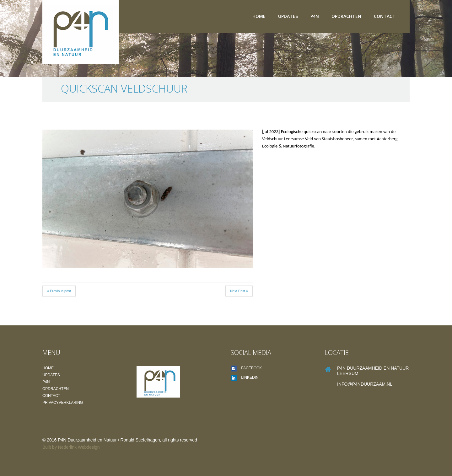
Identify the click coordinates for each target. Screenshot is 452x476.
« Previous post (59, 291)
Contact (385, 16)
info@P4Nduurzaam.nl (365, 384)
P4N (315, 16)
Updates (288, 16)
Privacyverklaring (63, 403)
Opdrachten (346, 16)
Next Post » (239, 291)
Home (259, 16)
